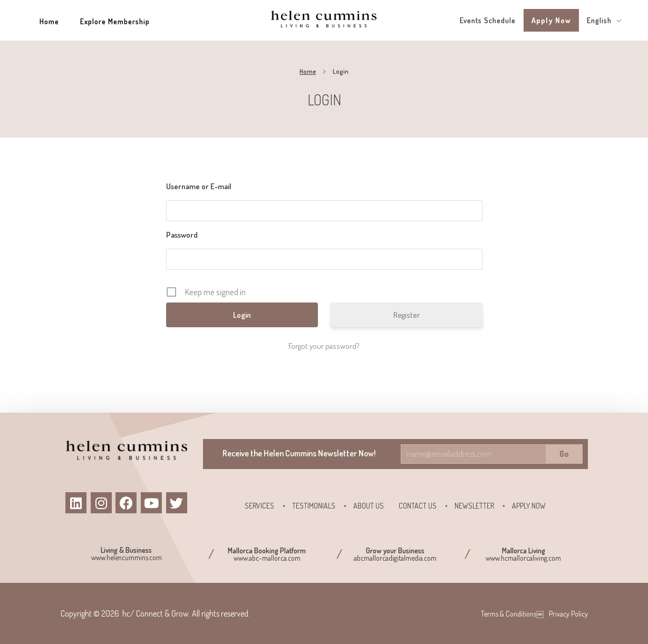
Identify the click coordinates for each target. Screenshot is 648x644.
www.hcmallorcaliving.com (523, 558)
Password (182, 235)
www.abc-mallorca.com (267, 558)
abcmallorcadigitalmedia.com (395, 558)
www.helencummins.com (127, 557)
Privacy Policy (568, 614)
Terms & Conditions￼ (512, 614)
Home (308, 71)
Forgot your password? (324, 346)
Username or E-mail (199, 186)
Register (407, 315)
